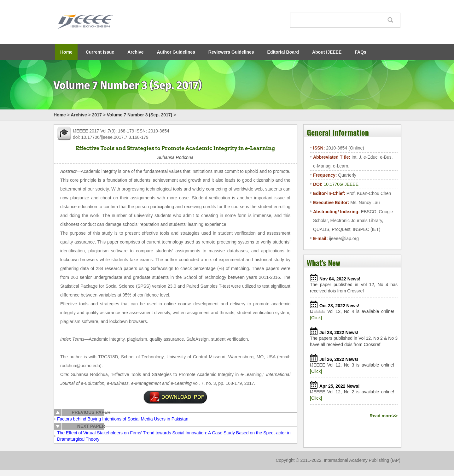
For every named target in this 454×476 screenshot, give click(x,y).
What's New (323, 262)
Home (66, 52)
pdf (175, 397)
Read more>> (384, 416)
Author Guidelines (176, 52)
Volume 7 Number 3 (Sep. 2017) (140, 115)
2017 (97, 115)
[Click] (316, 318)
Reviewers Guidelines (231, 52)
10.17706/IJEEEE (341, 184)
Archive (135, 52)
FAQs (361, 52)
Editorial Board (283, 52)
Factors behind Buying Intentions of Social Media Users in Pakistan (123, 419)
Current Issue (100, 52)
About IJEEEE (327, 52)
